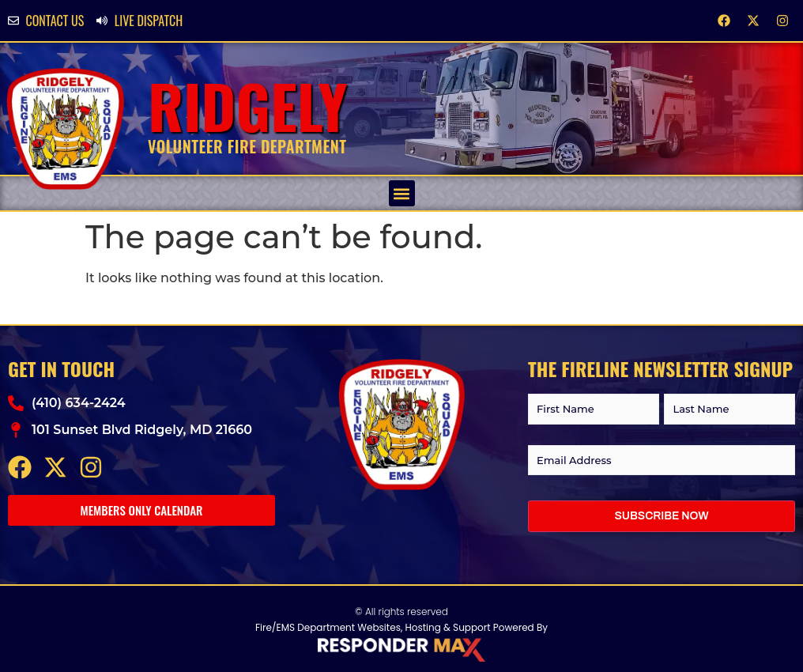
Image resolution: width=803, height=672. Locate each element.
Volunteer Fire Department (247, 146)
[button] (402, 193)
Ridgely (248, 106)
